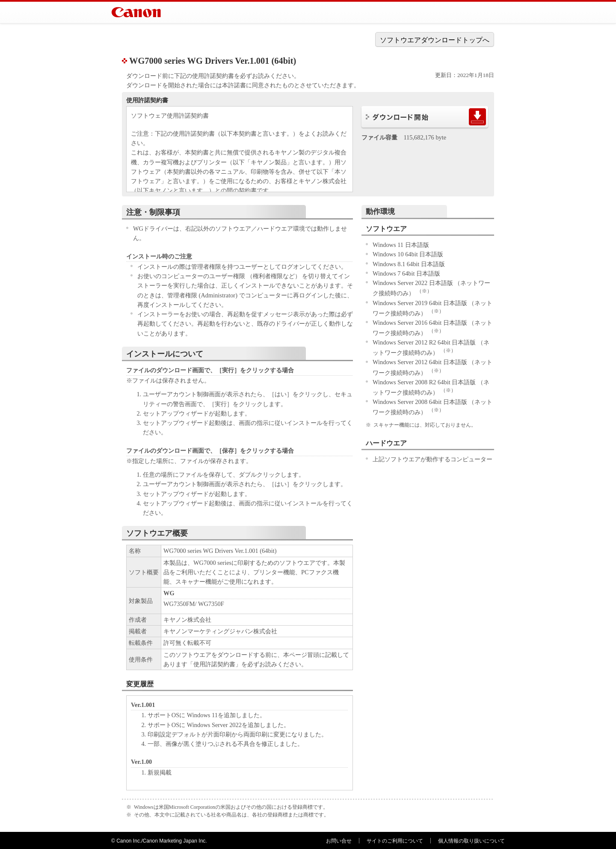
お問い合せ (339, 841)
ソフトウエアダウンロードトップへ (435, 40)
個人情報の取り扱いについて (471, 841)
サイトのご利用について (395, 841)
